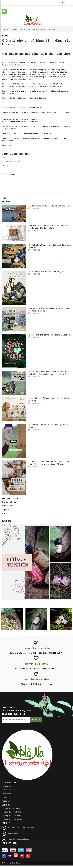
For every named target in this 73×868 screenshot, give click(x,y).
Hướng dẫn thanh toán (13, 812)
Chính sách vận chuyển (13, 819)
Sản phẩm (7, 794)
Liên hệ (6, 801)
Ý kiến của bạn (9, 174)
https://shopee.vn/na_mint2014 (38, 134)
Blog (15, 30)
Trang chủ (6, 30)
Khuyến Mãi (6, 510)
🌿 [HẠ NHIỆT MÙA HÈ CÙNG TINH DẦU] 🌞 (46, 272)
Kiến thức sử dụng (9, 502)
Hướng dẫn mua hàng (12, 808)
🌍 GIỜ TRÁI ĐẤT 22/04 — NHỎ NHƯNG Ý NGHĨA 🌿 (50, 335)
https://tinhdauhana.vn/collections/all (20, 122)
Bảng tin (7, 797)
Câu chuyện (8, 790)
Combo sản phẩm (8, 506)
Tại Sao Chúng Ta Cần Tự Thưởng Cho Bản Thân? (49, 206)
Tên (4, 157)
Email (5, 166)
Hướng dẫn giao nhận (12, 816)
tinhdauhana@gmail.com (19, 839)
